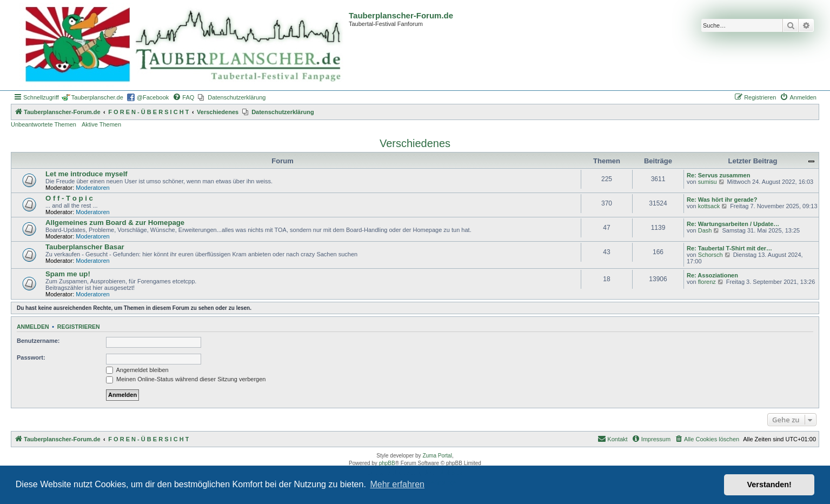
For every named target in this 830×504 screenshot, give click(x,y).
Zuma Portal (437, 456)
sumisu (708, 182)
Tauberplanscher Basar (85, 247)
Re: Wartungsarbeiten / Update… (733, 224)
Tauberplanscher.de (97, 97)
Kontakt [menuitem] (612, 439)
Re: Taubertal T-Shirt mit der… (729, 248)
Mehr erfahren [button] (397, 484)
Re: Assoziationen (712, 275)
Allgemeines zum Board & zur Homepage (115, 223)
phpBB (387, 463)
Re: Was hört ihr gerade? (722, 200)
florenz (707, 282)
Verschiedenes (415, 143)
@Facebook (153, 97)
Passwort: (31, 357)
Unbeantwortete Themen (44, 124)
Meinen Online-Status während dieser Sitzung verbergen (186, 379)
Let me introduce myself (87, 174)
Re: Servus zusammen (718, 175)
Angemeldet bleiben (137, 370)
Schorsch (711, 255)
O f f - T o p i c (69, 198)
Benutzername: (38, 341)
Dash (705, 230)
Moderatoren (92, 188)
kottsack (709, 206)
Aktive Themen (101, 124)
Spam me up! (68, 274)
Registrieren (79, 327)
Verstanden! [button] (769, 485)
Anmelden (33, 327)
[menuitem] (183, 97)
